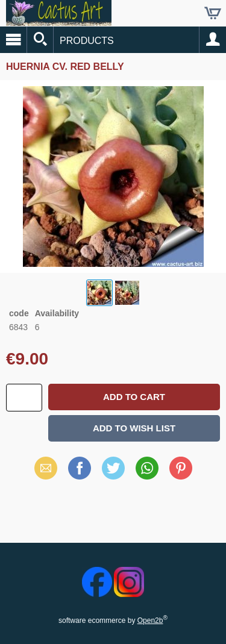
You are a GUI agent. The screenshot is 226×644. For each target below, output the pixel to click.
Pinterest (181, 468)
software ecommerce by (113, 621)
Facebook (80, 468)
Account (213, 40)
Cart (213, 13)
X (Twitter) (113, 472)
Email (46, 468)
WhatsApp (147, 468)
